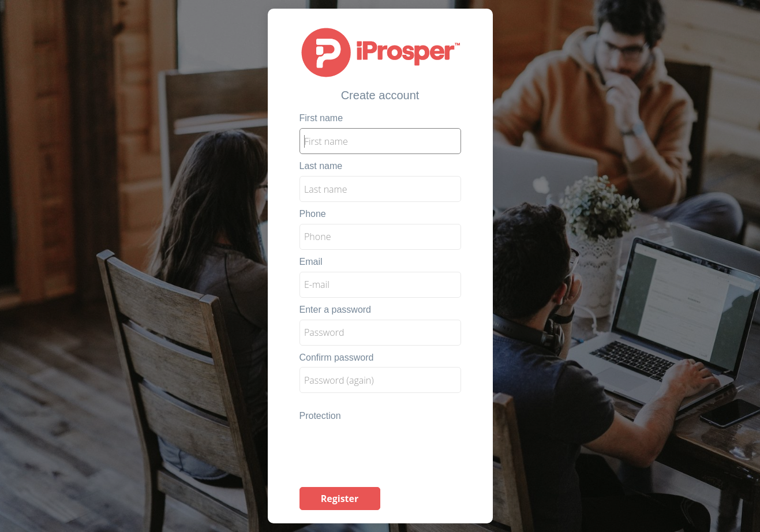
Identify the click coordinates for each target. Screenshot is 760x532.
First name (321, 118)
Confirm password (337, 357)
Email (311, 262)
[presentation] (387, 448)
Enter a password (336, 310)
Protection (320, 416)
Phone (313, 214)
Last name (321, 166)
